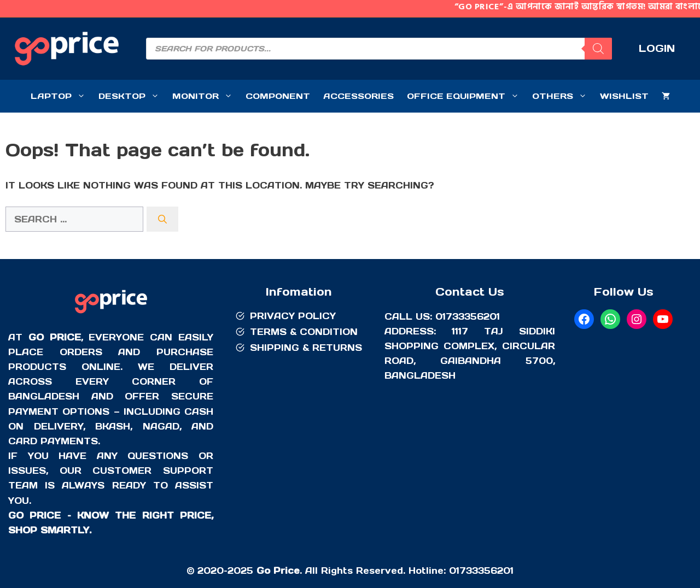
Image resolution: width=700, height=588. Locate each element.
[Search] (162, 219)
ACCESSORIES (358, 96)
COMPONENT (278, 96)
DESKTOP (132, 96)
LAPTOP (61, 96)
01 (454, 571)
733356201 (486, 571)
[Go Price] (111, 315)
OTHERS (563, 96)
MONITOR (206, 96)
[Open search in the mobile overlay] (379, 49)
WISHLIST (624, 96)
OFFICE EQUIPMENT (466, 96)
